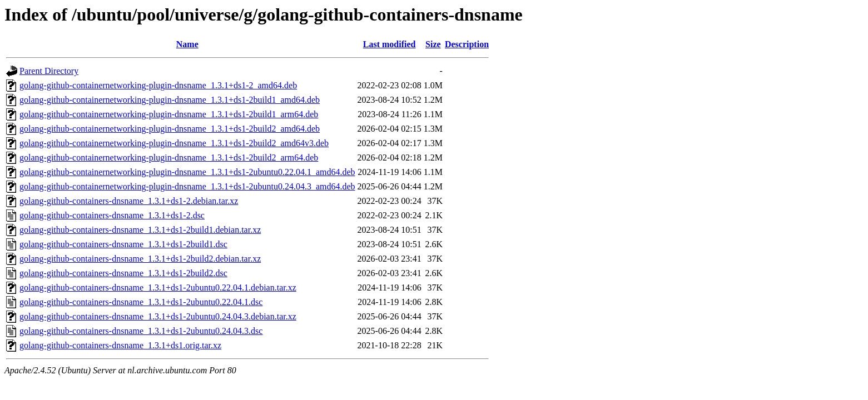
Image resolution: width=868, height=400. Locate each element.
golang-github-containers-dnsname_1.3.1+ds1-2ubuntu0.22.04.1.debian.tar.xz (158, 287)
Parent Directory (49, 71)
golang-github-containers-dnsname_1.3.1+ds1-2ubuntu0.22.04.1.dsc (141, 302)
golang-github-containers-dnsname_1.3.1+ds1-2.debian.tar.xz (129, 201)
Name (187, 44)
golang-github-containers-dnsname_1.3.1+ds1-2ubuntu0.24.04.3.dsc (141, 331)
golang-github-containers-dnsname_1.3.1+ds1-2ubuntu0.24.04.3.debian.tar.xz (158, 316)
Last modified (390, 44)
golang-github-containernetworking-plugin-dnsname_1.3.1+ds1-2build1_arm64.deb (169, 114)
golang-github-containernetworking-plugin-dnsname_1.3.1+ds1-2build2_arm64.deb (169, 157)
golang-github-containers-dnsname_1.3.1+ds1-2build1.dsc (123, 244)
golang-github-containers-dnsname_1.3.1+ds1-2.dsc (112, 215)
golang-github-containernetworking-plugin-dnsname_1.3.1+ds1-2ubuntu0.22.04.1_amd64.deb (187, 172)
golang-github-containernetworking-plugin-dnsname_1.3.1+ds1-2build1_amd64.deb (170, 100)
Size (433, 44)
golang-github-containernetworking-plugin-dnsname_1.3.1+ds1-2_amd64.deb (158, 85)
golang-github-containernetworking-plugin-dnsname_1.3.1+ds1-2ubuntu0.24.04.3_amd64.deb (187, 186)
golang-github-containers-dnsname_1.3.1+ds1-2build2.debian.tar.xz (140, 259)
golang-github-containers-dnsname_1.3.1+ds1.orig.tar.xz (120, 345)
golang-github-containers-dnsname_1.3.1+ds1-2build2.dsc (123, 273)
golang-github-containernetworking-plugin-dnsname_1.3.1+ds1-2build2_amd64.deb (170, 129)
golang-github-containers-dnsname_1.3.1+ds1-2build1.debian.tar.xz (140, 230)
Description (467, 44)
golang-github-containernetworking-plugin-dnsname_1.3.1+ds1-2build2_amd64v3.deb (174, 143)
